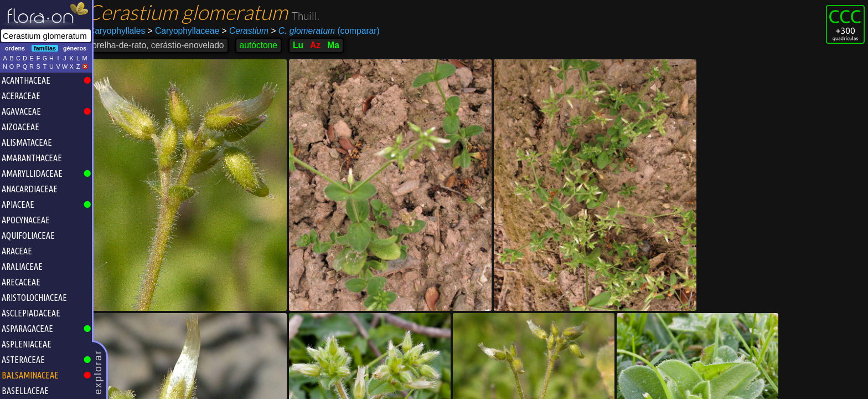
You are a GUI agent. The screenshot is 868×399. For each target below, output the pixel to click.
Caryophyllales (126, 31)
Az (324, 45)
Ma (342, 45)
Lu (307, 45)
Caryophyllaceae (192, 31)
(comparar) (334, 31)
